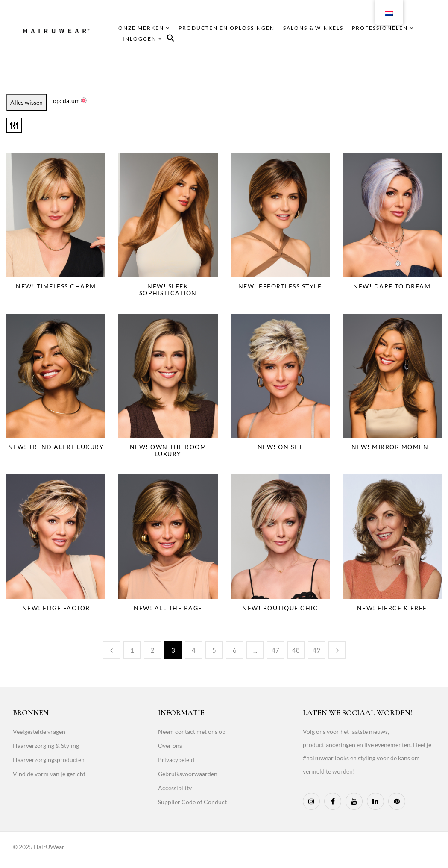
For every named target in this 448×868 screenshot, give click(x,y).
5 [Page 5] (214, 650)
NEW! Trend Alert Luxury (56, 447)
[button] (171, 40)
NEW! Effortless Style (280, 286)
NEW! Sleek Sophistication (168, 290)
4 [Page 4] (194, 650)
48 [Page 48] (296, 650)
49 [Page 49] (316, 650)
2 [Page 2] (153, 650)
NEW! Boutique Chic (280, 608)
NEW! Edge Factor (56, 608)
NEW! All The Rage (168, 608)
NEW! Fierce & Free (392, 608)
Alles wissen (26, 102)
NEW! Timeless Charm (56, 286)
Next (337, 650)
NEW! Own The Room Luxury (168, 450)
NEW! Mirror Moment (392, 447)
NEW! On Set (280, 447)
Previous (111, 650)
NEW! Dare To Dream (392, 286)
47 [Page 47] (275, 650)
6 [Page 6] (235, 650)
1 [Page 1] (132, 650)
